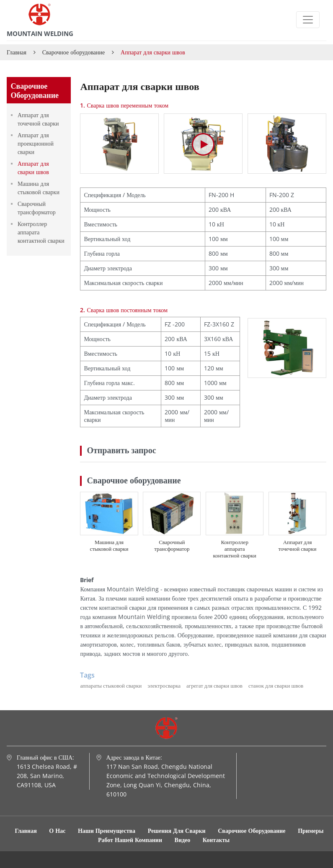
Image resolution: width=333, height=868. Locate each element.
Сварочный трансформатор (172, 545)
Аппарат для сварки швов (33, 168)
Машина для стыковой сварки (109, 545)
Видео (183, 840)
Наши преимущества (107, 831)
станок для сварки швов (276, 686)
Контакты (216, 840)
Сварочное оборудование (74, 52)
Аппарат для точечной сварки (298, 545)
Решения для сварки (178, 831)
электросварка (164, 686)
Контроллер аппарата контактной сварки (235, 549)
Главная (17, 52)
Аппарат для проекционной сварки (36, 143)
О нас (57, 831)
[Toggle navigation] (308, 20)
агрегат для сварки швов (214, 686)
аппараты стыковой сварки (111, 686)
